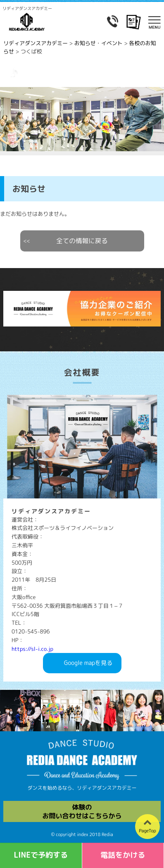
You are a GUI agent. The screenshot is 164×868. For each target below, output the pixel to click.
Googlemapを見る (88, 663)
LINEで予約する (41, 855)
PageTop (147, 831)
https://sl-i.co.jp (32, 649)
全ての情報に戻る (82, 241)
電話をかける (123, 855)
